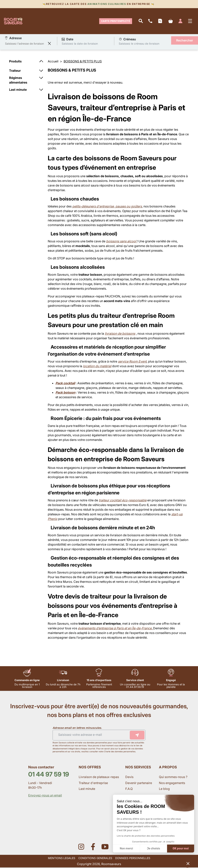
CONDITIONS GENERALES (95, 858)
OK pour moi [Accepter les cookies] (181, 849)
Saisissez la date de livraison (80, 44)
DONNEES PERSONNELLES (133, 858)
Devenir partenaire (139, 783)
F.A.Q (129, 789)
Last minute (87, 789)
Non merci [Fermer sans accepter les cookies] (126, 849)
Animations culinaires (107, 4)
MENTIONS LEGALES (62, 858)
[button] (188, 863)
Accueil (53, 62)
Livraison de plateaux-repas (99, 777)
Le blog (164, 789)
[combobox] (25, 44)
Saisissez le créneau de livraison (139, 44)
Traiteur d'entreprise (93, 783)
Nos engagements (172, 783)
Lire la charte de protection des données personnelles (146, 836)
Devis (129, 777)
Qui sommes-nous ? (174, 777)
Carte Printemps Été (116, 21)
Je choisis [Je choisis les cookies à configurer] (154, 849)
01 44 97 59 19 (49, 775)
